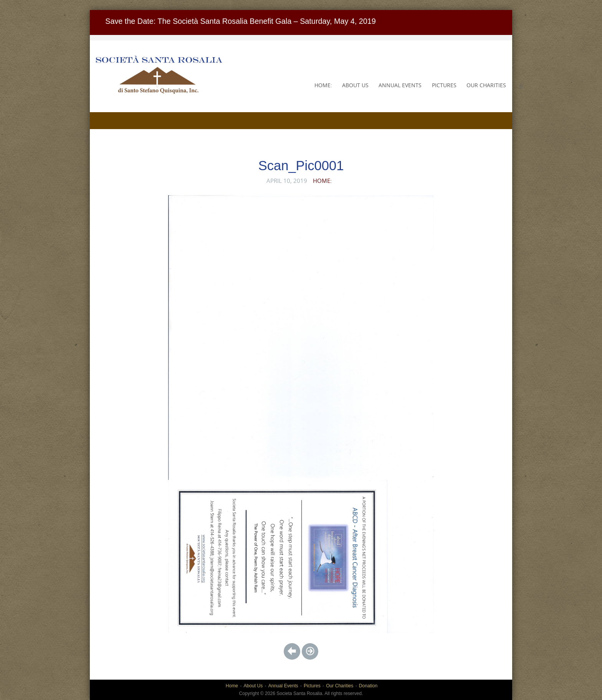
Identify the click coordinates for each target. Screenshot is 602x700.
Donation (368, 686)
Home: (323, 85)
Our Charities (486, 85)
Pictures (444, 85)
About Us (355, 85)
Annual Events (400, 85)
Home (232, 686)
